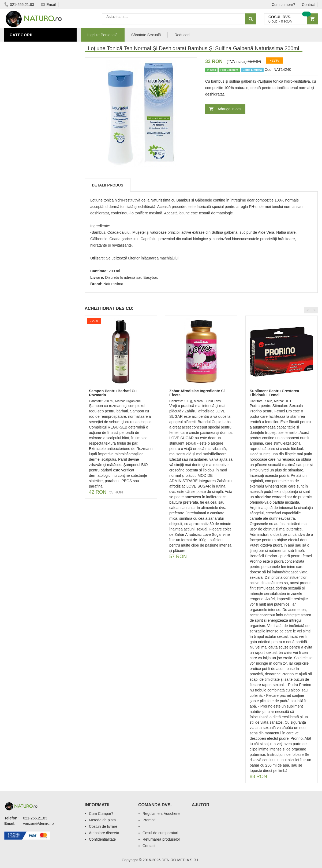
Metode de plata (102, 820)
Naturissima (113, 284)
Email (48, 5)
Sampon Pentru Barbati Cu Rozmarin (113, 393)
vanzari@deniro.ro (38, 823)
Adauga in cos (229, 109)
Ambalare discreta (104, 833)
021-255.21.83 (19, 5)
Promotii (149, 820)
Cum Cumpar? (101, 814)
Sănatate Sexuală (146, 35)
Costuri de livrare (103, 826)
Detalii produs (108, 185)
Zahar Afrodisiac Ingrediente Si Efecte (197, 393)
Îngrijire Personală (33, 46)
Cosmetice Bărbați (31, 111)
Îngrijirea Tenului (30, 103)
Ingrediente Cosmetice (35, 87)
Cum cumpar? (283, 5)
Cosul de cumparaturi (160, 833)
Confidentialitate (102, 839)
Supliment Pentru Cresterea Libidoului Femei (274, 393)
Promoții (20, 79)
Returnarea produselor (161, 839)
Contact (308, 5)
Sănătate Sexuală (30, 71)
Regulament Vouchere (161, 814)
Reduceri (182, 35)
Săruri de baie (26, 95)
